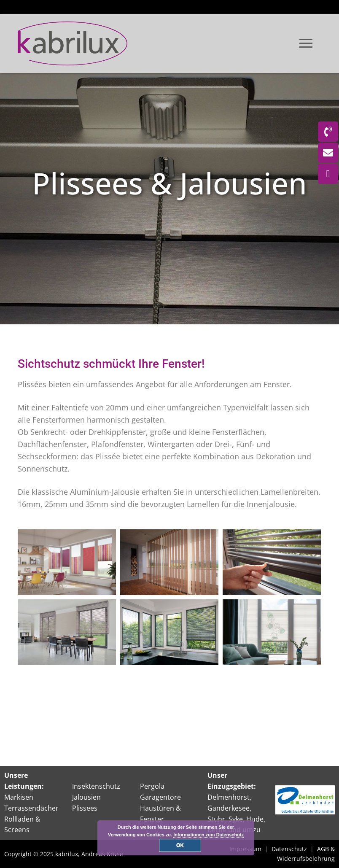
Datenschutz (289, 849)
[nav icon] (306, 43)
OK (180, 845)
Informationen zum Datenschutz (209, 835)
